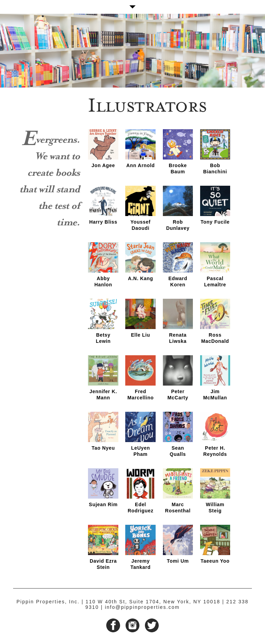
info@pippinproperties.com (142, 607)
